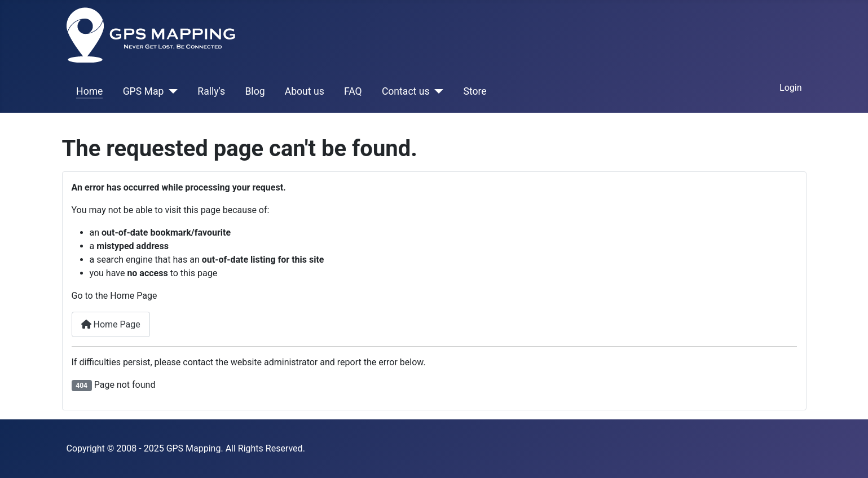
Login (790, 88)
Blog (255, 91)
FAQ (353, 91)
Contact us (406, 91)
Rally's (211, 91)
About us (305, 91)
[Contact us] (437, 91)
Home (89, 91)
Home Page (111, 324)
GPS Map (144, 91)
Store (475, 91)
